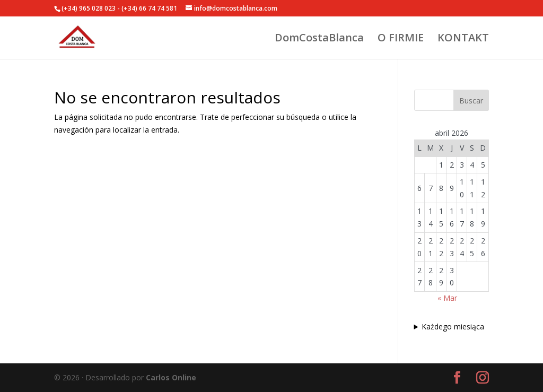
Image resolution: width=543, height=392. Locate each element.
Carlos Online (171, 377)
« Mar (447, 298)
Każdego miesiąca (453, 326)
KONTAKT (463, 39)
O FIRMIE (401, 39)
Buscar (471, 101)
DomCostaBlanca (319, 39)
